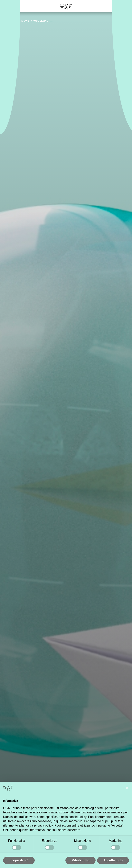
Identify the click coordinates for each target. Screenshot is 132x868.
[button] (127, 788)
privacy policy (43, 825)
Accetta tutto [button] (113, 860)
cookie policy (77, 817)
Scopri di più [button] (19, 860)
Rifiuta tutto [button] (80, 860)
